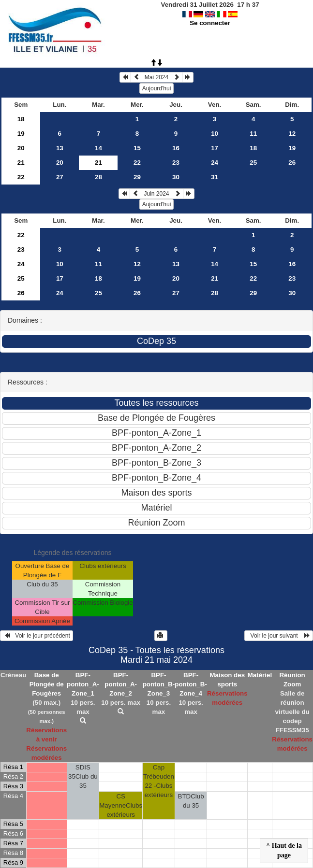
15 (137, 148)
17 (215, 148)
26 (292, 163)
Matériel (260, 675)
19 (21, 134)
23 (176, 163)
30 (176, 177)
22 (137, 163)
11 (253, 134)
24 (215, 163)
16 (176, 148)
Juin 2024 (156, 194)
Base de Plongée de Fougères (47, 684)
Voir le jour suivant (279, 636)
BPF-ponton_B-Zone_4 (191, 684)
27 (60, 177)
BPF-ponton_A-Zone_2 (121, 684)
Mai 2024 (156, 77)
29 (137, 177)
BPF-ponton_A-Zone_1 (83, 684)
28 (98, 177)
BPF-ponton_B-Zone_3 (159, 684)
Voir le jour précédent (37, 636)
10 (215, 134)
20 (21, 148)
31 (215, 177)
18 (21, 119)
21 (21, 163)
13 (60, 148)
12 (292, 134)
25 (253, 163)
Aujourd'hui (157, 88)
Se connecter (210, 23)
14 (98, 148)
